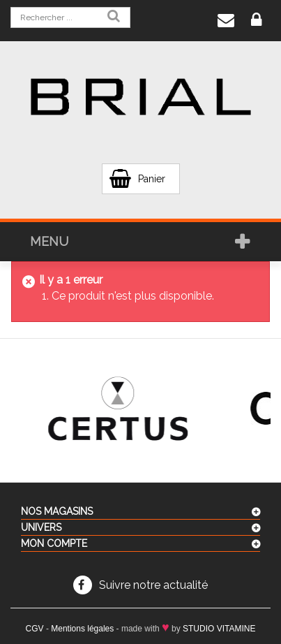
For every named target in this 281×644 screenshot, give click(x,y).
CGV (35, 629)
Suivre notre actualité (153, 585)
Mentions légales (82, 629)
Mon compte (54, 543)
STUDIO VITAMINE (219, 629)
